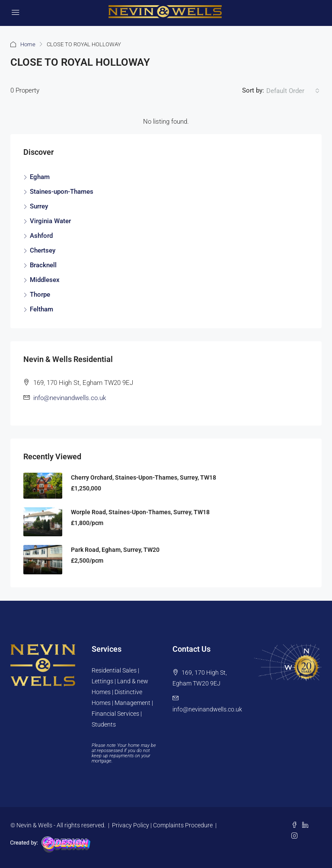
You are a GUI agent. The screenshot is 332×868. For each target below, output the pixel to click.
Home (28, 44)
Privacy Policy (131, 825)
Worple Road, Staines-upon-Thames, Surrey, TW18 (140, 512)
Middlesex (45, 280)
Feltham (41, 309)
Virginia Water (50, 221)
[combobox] (293, 91)
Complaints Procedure (183, 825)
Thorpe (40, 295)
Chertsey (43, 250)
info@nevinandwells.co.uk (70, 398)
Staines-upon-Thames (62, 192)
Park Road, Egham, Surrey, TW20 (115, 550)
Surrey (39, 206)
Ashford (41, 236)
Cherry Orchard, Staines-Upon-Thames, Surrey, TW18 (144, 477)
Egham (40, 177)
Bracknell (43, 265)
